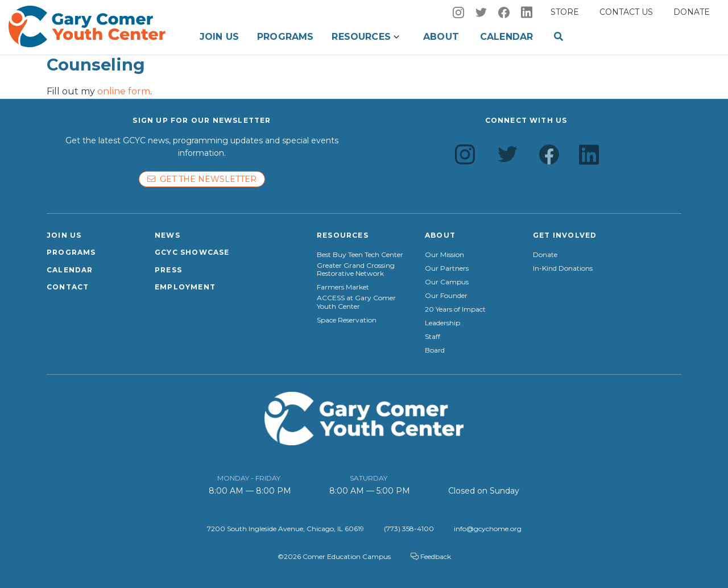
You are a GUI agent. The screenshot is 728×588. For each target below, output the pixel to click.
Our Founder (446, 296)
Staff (433, 337)
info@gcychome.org (488, 529)
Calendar (506, 37)
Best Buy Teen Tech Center (360, 255)
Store (565, 12)
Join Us (219, 37)
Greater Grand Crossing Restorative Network (356, 270)
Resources (361, 37)
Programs (285, 37)
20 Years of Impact (455, 309)
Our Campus (447, 282)
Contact (68, 287)
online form (124, 91)
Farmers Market (343, 287)
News (167, 235)
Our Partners (447, 268)
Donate (692, 12)
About (441, 37)
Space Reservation (347, 320)
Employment (185, 287)
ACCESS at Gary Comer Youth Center (356, 302)
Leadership (442, 323)
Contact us (626, 12)
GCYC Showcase (192, 252)
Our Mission (444, 255)
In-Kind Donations (563, 268)
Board (435, 350)
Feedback (431, 556)
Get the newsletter (202, 179)
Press (168, 270)
